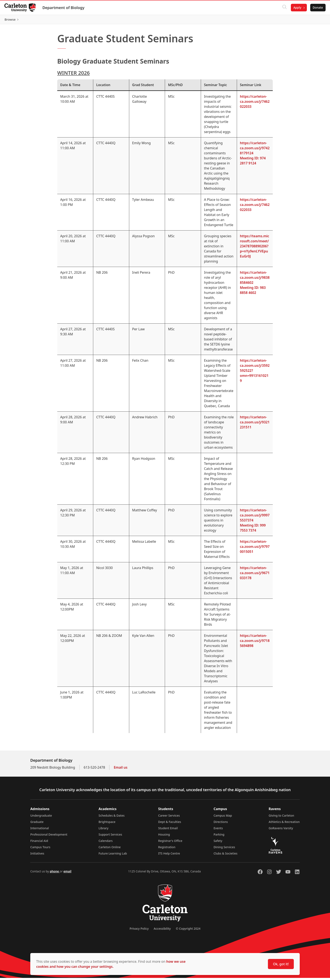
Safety (218, 843)
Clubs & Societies (226, 855)
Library (103, 830)
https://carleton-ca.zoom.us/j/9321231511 (255, 424)
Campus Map (223, 818)
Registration (167, 849)
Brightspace (107, 824)
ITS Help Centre (169, 855)
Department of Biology (66, 8)
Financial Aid (39, 843)
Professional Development (49, 837)
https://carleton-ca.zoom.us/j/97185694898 (255, 643)
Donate (316, 7)
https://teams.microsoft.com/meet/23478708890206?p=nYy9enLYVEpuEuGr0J (255, 248)
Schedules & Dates (112, 818)
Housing (164, 837)
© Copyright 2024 (188, 931)
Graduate (37, 824)
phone (55, 873)
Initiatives (37, 855)
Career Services (169, 818)
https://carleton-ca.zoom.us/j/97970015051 (255, 548)
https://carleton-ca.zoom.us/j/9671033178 (255, 575)
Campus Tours (40, 849)
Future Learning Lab (113, 855)
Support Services (110, 837)
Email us (120, 769)
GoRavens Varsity (281, 830)
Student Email (168, 830)
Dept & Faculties (170, 824)
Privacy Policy (139, 931)
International (40, 830)
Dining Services (224, 849)
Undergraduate (41, 818)
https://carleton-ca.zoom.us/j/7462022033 (255, 103)
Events (218, 830)
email (67, 873)
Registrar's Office (170, 843)
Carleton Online (110, 849)
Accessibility (162, 931)
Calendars (106, 843)
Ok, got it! (281, 964)
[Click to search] (282, 8)
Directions (221, 824)
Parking (219, 837)
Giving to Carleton (281, 818)
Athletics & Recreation (284, 824)
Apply (295, 7)
